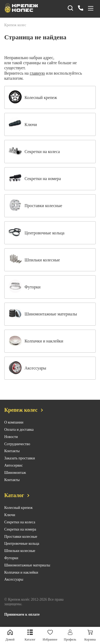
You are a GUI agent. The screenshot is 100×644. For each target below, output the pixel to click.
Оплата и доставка (19, 430)
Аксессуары (14, 579)
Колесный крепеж (19, 508)
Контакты (12, 451)
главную (37, 73)
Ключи (10, 515)
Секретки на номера (20, 529)
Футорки (11, 558)
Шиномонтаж (15, 473)
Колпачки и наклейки (21, 572)
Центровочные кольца (22, 544)
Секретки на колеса (20, 522)
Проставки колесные (21, 537)
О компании (14, 422)
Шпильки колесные (20, 551)
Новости (11, 437)
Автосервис (14, 465)
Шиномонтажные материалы (27, 565)
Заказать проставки (20, 458)
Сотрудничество (17, 444)
